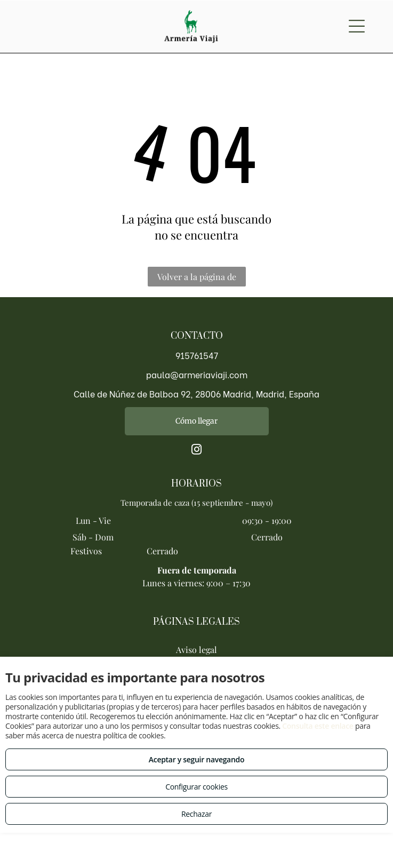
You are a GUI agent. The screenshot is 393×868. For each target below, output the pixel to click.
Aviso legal (196, 650)
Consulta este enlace (318, 726)
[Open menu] (357, 26)
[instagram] (197, 451)
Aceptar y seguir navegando (196, 759)
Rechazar (196, 814)
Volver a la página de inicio (197, 279)
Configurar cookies (196, 787)
